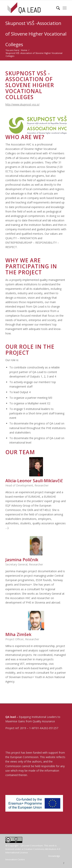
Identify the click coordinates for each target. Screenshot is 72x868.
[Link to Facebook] (64, 863)
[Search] (56, 8)
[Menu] (65, 8)
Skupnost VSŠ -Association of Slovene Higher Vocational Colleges (36, 34)
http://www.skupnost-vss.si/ (22, 104)
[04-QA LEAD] (30, 8)
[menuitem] (56, 8)
